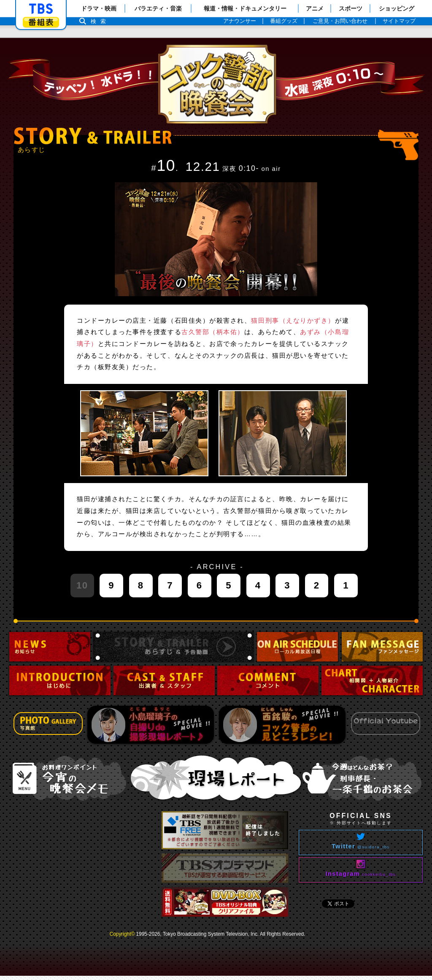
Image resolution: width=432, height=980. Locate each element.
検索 (100, 21)
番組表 (41, 22)
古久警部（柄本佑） (213, 332)
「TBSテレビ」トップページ (41, 9)
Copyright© (122, 934)
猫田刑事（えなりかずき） (293, 321)
